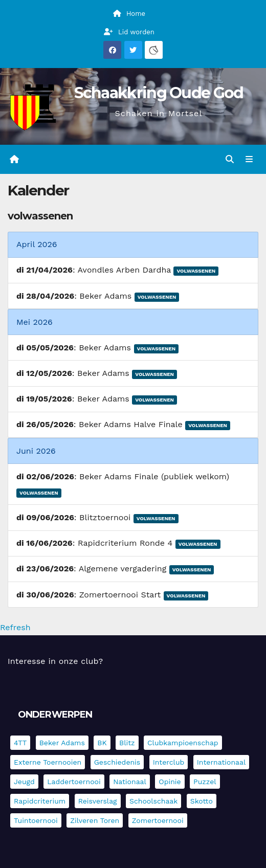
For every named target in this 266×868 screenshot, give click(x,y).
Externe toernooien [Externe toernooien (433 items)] (48, 762)
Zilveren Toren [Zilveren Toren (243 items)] (95, 820)
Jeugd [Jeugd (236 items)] (24, 782)
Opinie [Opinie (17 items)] (170, 782)
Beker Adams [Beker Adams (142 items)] (62, 743)
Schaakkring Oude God (159, 93)
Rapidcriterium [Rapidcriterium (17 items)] (40, 801)
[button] (230, 159)
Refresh (15, 627)
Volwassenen (196, 271)
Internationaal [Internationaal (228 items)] (221, 762)
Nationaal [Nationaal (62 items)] (130, 782)
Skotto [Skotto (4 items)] (202, 801)
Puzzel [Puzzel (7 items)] (205, 782)
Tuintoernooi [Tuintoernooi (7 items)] (36, 820)
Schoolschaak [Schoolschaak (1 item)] (153, 801)
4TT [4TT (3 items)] (20, 743)
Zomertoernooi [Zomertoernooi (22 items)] (158, 820)
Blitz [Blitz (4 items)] (127, 743)
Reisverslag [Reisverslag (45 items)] (98, 801)
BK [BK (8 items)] (102, 743)
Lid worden (129, 32)
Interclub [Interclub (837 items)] (169, 762)
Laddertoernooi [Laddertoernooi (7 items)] (74, 782)
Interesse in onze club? (55, 661)
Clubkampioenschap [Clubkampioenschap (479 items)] (183, 743)
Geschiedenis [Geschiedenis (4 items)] (117, 762)
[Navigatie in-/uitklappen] (249, 160)
